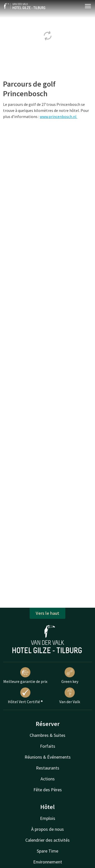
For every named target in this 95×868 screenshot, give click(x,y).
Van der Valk (70, 696)
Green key (70, 676)
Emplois (48, 818)
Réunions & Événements (48, 757)
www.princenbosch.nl (59, 116)
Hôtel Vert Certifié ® (25, 696)
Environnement (48, 862)
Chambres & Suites (48, 735)
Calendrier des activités (48, 840)
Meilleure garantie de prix (25, 676)
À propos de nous (48, 829)
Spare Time (48, 851)
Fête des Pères (48, 790)
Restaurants (48, 768)
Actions (48, 779)
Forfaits (48, 746)
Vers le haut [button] (48, 613)
